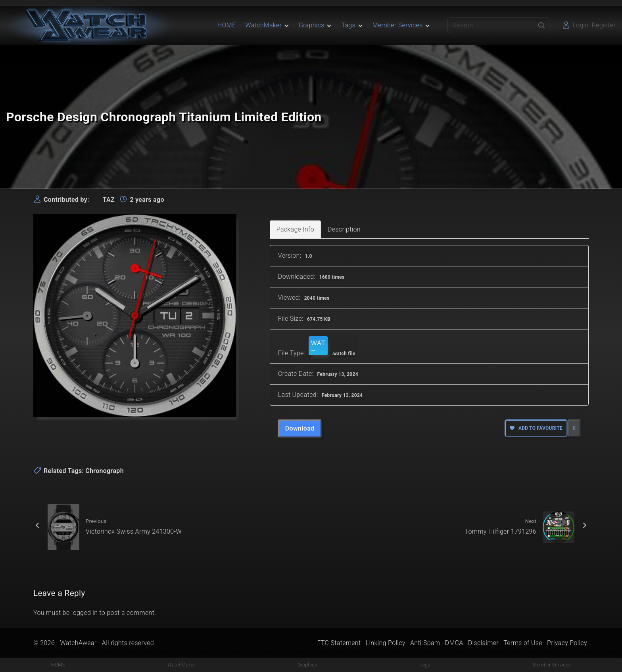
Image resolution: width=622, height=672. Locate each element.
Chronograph (105, 471)
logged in (85, 613)
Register (604, 25)
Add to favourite (536, 428)
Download (300, 428)
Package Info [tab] (295, 229)
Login (580, 25)
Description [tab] (344, 229)
